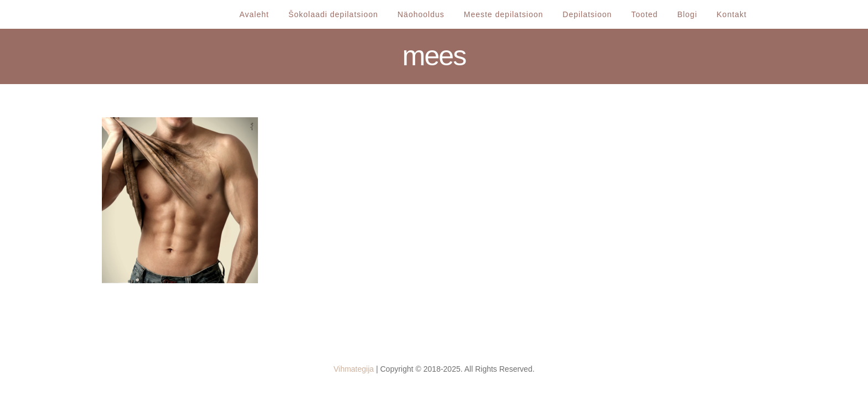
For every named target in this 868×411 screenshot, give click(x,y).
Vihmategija (353, 369)
